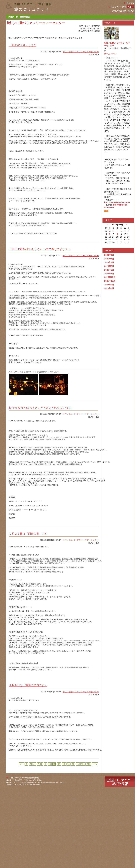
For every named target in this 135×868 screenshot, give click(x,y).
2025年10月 (110, 281)
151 (83, 842)
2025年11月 (110, 277)
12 (59, 842)
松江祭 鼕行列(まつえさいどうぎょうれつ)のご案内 (40, 447)
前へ (22, 842)
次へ (95, 842)
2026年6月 (109, 255)
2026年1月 (109, 274)
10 (50, 842)
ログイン (130, 3)
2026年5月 (109, 259)
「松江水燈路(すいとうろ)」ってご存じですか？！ (40, 274)
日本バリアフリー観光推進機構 (25, 856)
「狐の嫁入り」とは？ (23, 45)
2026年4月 (109, 262)
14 (69, 842)
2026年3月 (109, 266)
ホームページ (110, 54)
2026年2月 (109, 270)
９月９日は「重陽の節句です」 (28, 756)
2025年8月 (109, 288)
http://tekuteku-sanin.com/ (117, 202)
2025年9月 (109, 285)
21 (113, 239)
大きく (131, 7)
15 (73, 842)
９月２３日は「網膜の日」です (28, 587)
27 (110, 242)
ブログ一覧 (13, 17)
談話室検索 (25, 17)
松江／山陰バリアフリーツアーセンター (81, 52)
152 (89, 842)
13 (64, 842)
